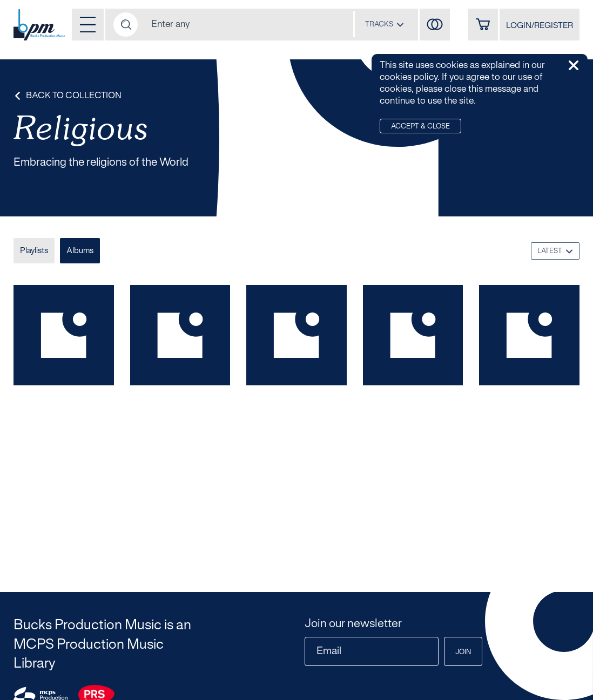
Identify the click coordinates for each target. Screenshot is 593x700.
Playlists (34, 251)
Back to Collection (68, 96)
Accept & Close (420, 127)
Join (463, 653)
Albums (80, 251)
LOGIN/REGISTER (540, 26)
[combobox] (385, 24)
